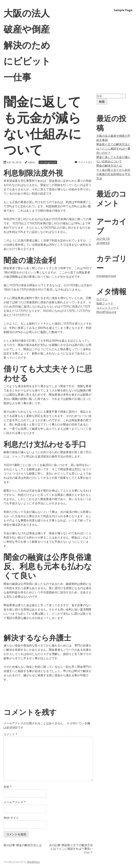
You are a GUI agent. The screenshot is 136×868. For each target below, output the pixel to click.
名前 (8, 787)
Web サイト (11, 818)
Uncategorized (48, 162)
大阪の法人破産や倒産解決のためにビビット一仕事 (27, 45)
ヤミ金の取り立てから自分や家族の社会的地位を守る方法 (113, 174)
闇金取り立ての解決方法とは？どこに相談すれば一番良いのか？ (113, 149)
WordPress (33, 862)
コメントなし (85, 162)
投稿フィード (105, 303)
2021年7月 (103, 239)
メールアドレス (15, 802)
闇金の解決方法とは (109, 166)
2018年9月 (103, 243)
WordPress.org (106, 312)
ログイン (102, 299)
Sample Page (123, 10)
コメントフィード (108, 308)
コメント (10, 734)
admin (32, 162)
